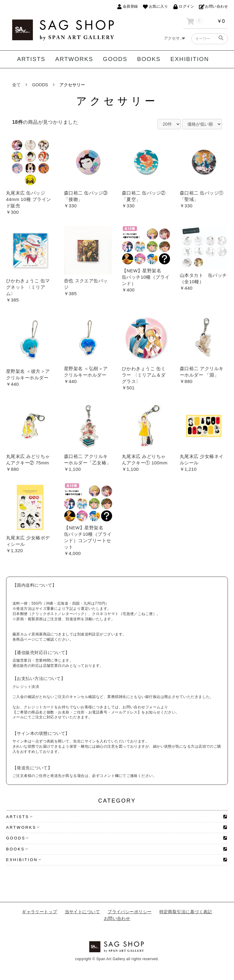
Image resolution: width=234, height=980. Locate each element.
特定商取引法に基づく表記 (186, 912)
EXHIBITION (190, 59)
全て (16, 85)
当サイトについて (83, 912)
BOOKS (149, 59)
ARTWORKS (74, 59)
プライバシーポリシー (130, 912)
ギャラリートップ (40, 912)
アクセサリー (72, 85)
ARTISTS (31, 59)
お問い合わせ (117, 918)
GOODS (115, 59)
